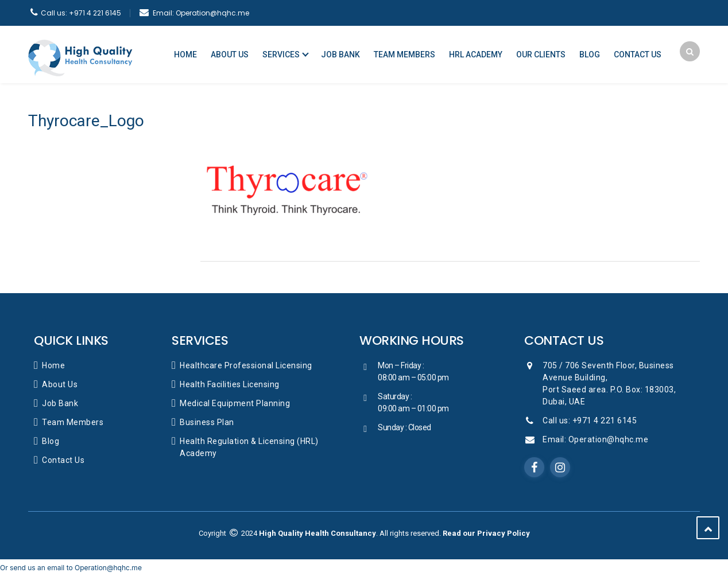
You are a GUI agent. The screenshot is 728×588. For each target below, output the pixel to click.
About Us (230, 54)
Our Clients (541, 54)
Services (281, 54)
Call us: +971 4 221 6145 (590, 420)
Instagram (560, 468)
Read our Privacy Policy (486, 533)
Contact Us (638, 54)
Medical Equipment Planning (235, 403)
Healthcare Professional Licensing (246, 365)
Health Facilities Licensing (230, 384)
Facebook (535, 468)
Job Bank (340, 54)
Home (185, 54)
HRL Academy (476, 54)
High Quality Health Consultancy (317, 533)
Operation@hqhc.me (201, 13)
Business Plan (207, 422)
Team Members (404, 54)
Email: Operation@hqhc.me (595, 439)
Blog (590, 54)
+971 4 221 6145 (81, 13)
